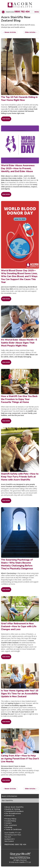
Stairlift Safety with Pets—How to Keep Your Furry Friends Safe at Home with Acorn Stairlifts (20, 477)
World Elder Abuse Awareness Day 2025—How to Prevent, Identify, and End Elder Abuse (18, 168)
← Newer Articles (9, 32)
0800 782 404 (22, 12)
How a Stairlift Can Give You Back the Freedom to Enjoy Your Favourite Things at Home (19, 399)
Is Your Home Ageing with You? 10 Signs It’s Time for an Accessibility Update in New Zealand (20, 694)
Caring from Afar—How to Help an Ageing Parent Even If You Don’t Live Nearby (20, 759)
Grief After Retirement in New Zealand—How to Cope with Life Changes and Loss (19, 626)
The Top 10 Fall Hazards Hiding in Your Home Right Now (19, 99)
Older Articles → (31, 32)
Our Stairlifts (7, 800)
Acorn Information (10, 796)
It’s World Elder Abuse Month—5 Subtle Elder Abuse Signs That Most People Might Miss (19, 343)
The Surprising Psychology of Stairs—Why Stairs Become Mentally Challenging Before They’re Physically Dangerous (17, 564)
